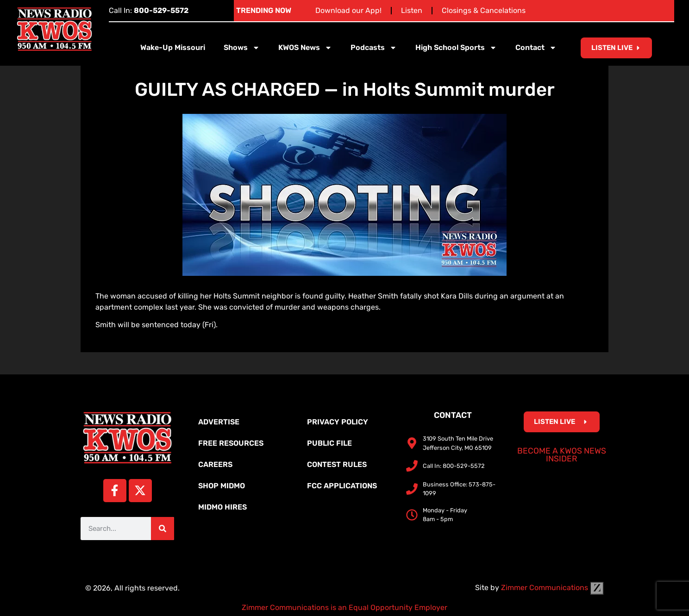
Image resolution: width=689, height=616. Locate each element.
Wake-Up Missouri (173, 47)
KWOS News (305, 48)
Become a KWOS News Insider (562, 455)
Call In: (149, 10)
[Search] (163, 529)
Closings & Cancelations (484, 10)
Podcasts (374, 48)
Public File (329, 443)
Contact (536, 48)
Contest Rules (337, 464)
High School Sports (456, 48)
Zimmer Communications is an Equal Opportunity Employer (344, 607)
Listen (412, 10)
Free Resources (231, 443)
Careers (215, 464)
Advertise (219, 422)
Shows (242, 48)
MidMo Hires (222, 507)
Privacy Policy (338, 422)
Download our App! (348, 10)
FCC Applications (342, 486)
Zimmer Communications (552, 588)
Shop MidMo (222, 486)
